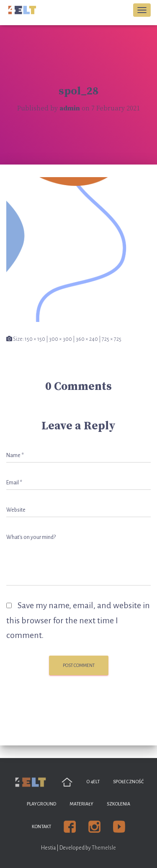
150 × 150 (35, 339)
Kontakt (41, 826)
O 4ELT (93, 782)
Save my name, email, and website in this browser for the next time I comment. (78, 620)
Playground (41, 804)
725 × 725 (112, 339)
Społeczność (128, 782)
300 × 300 (60, 339)
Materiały (81, 804)
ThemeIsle (104, 848)
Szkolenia (118, 804)
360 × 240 (87, 339)
